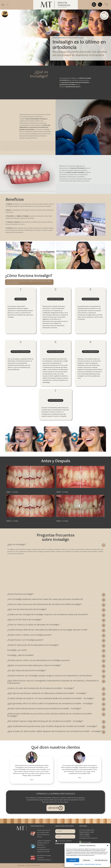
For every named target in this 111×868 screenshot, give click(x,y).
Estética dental (62, 38)
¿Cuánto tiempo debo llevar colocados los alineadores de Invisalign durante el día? (47, 630)
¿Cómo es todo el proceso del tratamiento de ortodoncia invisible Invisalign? (45, 604)
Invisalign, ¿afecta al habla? (21, 655)
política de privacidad (62, 844)
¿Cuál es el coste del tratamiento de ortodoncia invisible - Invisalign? (41, 688)
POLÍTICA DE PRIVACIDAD (33, 866)
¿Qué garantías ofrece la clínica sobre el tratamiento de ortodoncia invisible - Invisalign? (50, 704)
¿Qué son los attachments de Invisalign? (27, 609)
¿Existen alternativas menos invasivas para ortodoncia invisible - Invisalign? (44, 709)
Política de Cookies (79, 864)
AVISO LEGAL (21, 866)
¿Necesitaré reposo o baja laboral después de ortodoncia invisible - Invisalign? (45, 721)
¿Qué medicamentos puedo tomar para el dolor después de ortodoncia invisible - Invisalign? (52, 726)
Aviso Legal (98, 864)
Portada (55, 38)
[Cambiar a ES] (3, 5)
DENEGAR (87, 860)
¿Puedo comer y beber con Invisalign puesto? (29, 635)
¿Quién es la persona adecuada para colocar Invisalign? (34, 665)
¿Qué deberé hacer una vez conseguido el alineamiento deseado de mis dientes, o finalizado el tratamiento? (53, 682)
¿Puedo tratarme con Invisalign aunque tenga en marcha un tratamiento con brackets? (50, 676)
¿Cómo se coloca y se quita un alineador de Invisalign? (34, 625)
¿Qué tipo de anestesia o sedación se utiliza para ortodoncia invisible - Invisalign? (47, 693)
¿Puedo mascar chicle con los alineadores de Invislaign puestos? (39, 660)
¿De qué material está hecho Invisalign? (27, 671)
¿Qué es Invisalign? (17, 545)
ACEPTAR (73, 860)
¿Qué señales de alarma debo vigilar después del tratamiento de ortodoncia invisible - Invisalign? (55, 731)
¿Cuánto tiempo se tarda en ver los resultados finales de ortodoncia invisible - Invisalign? (51, 698)
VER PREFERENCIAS (101, 860)
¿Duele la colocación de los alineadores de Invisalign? (33, 645)
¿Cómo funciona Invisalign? (21, 594)
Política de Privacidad (89, 864)
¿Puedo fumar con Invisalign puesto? (25, 640)
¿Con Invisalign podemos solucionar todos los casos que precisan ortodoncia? (45, 599)
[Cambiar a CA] (7, 5)
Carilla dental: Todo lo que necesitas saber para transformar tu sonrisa (44, 834)
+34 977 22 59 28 (84, 836)
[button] (108, 846)
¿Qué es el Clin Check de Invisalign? (25, 620)
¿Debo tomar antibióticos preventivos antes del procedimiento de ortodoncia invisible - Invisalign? (50, 715)
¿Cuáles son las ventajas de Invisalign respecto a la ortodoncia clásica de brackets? (48, 615)
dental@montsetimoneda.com (88, 838)
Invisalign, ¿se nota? (17, 650)
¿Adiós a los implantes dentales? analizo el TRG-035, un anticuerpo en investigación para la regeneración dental (44, 846)
